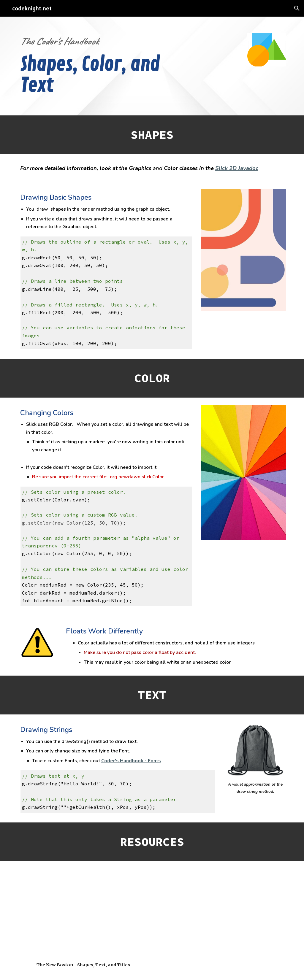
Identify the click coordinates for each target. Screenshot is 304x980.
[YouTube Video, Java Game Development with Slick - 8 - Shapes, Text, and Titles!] (83, 913)
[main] (95, 66)
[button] (297, 8)
